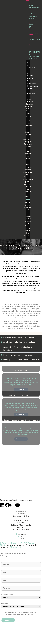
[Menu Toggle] (27, 2)
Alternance (35, 40)
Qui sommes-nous (33, 16)
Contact (33, 59)
